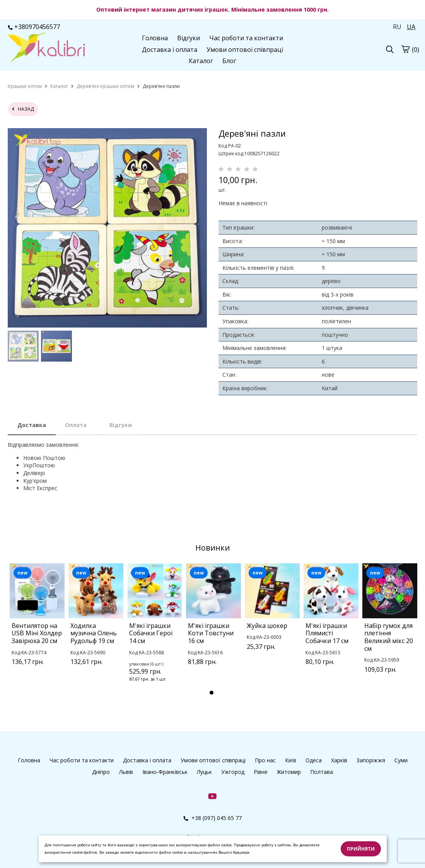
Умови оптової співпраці (245, 50)
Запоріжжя (371, 760)
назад (23, 109)
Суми (401, 760)
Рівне (261, 772)
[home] (25, 86)
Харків (339, 760)
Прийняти (361, 849)
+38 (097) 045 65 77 (212, 818)
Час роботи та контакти (246, 38)
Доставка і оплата (170, 50)
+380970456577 (34, 27)
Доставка (32, 425)
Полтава (322, 772)
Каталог (201, 61)
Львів (126, 772)
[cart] (405, 49)
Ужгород (233, 772)
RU (397, 27)
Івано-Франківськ (165, 772)
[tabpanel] (37, 624)
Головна (155, 38)
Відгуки (189, 38)
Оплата (76, 425)
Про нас (265, 760)
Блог (229, 61)
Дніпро (101, 772)
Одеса (314, 760)
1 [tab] (212, 693)
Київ (291, 760)
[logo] (46, 48)
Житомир (289, 772)
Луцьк (204, 772)
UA (411, 27)
